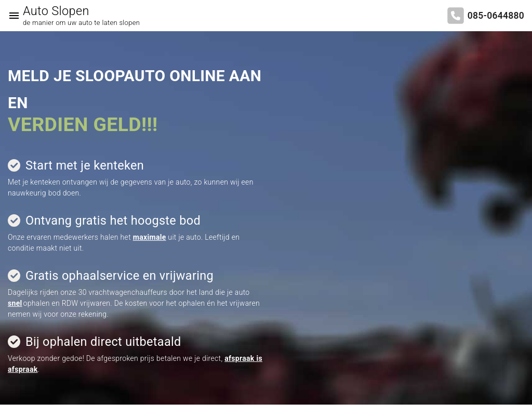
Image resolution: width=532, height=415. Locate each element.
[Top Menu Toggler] (11, 16)
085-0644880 (496, 16)
